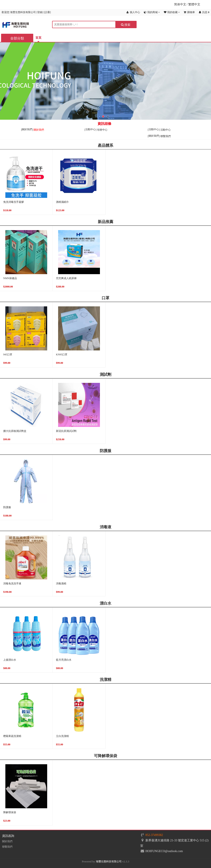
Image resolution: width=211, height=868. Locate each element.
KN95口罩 (62, 355)
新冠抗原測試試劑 (66, 431)
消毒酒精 (61, 584)
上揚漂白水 (10, 660)
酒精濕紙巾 (62, 202)
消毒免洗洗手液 (12, 584)
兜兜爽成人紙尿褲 (66, 278)
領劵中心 (102, 130)
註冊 (47, 12)
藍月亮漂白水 (64, 660)
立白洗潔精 (62, 736)
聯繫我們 (166, 136)
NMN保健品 (10, 278)
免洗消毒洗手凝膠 (14, 202)
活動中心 (166, 130)
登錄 (40, 12)
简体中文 (180, 4)
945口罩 (8, 355)
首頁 (38, 38)
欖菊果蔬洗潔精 (12, 736)
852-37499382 (154, 835)
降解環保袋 (10, 812)
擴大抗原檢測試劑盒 (15, 431)
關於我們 (39, 130)
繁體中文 (194, 4)
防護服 (7, 507)
